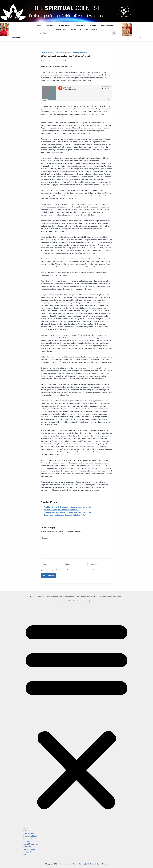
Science (40, 25)
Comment (46, 538)
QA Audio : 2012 (57, 53)
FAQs (89, 601)
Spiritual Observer (73, 53)
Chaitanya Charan (48, 61)
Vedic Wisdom (51, 25)
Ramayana (73, 29)
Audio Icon (44, 53)
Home (34, 596)
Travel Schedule (83, 29)
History (50, 53)
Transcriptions (84, 53)
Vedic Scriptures (81, 25)
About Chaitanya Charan (108, 25)
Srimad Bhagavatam (62, 29)
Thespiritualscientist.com (68, 864)
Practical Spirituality (66, 25)
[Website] (101, 564)
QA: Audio (94, 25)
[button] (76, 714)
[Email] (76, 564)
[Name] (52, 564)
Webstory (90, 864)
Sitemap (82, 864)
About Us (91, 596)
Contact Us (94, 29)
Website (94, 564)
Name (44, 564)
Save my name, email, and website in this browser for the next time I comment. (69, 570)
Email (69, 564)
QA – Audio (81, 596)
